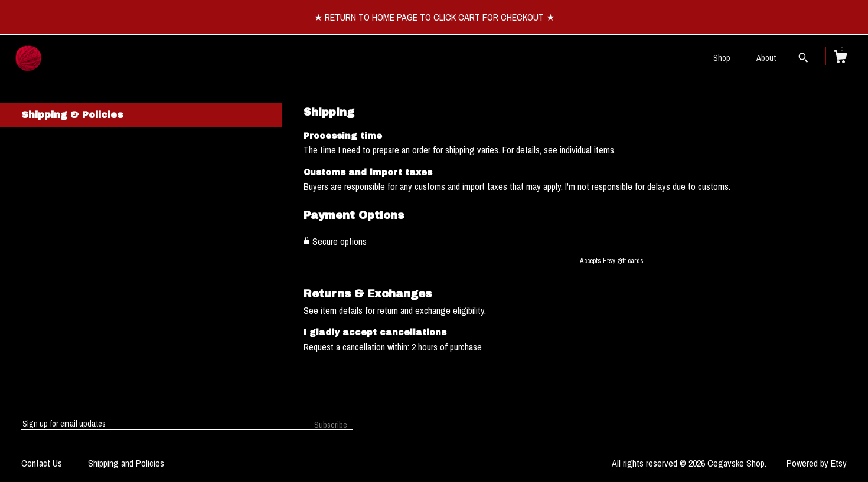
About (766, 58)
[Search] (803, 59)
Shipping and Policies (126, 463)
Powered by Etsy (817, 463)
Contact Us (42, 463)
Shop (722, 58)
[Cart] (840, 58)
